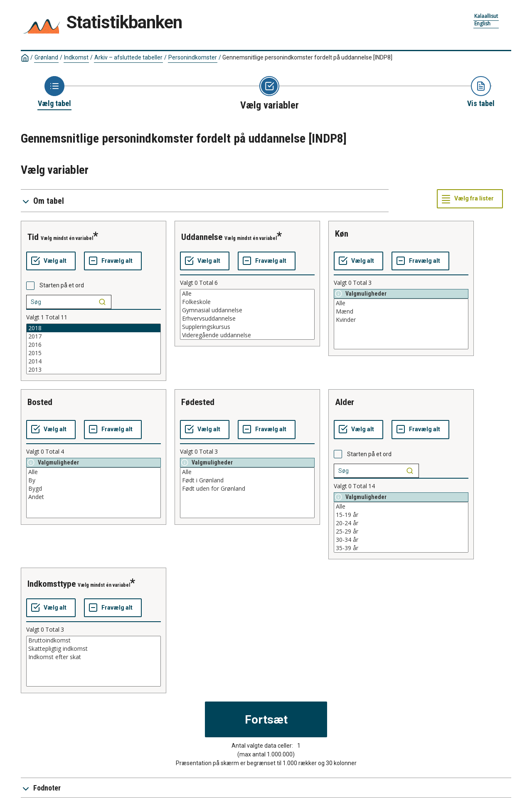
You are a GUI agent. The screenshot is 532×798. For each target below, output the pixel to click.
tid (33, 237)
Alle (247, 294)
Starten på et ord (62, 285)
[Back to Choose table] (54, 92)
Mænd (401, 311)
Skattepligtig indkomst (94, 649)
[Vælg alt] (51, 261)
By (94, 480)
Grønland (46, 57)
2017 (94, 336)
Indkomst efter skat (94, 657)
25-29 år (401, 531)
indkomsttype (52, 584)
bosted (40, 402)
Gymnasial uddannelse (247, 310)
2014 (94, 361)
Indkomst (76, 57)
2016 (94, 345)
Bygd (94, 489)
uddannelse (202, 237)
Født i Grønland (247, 480)
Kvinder (401, 320)
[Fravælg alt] (113, 261)
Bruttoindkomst (94, 640)
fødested (198, 402)
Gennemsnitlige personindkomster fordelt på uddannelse (307, 57)
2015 (94, 353)
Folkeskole (247, 302)
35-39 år (401, 548)
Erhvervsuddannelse (247, 319)
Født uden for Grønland (247, 489)
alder (345, 402)
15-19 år (401, 515)
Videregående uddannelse (247, 335)
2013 (94, 370)
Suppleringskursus (247, 327)
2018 (94, 328)
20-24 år (401, 523)
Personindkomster (193, 57)
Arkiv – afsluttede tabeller (128, 57)
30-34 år (401, 540)
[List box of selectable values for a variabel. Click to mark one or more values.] (94, 349)
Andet (94, 497)
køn (342, 234)
